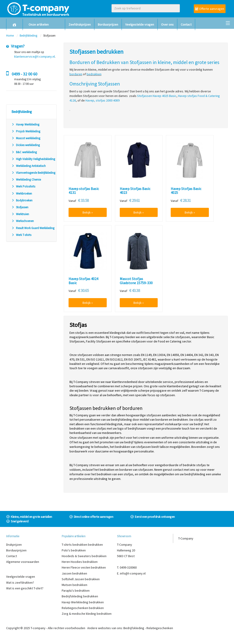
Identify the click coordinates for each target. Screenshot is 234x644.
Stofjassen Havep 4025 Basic (157, 96)
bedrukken (94, 74)
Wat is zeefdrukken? (20, 583)
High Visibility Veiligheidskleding (33, 159)
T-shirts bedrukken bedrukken (82, 545)
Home (10, 36)
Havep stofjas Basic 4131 (84, 191)
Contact (186, 24)
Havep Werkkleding (25, 124)
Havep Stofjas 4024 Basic (83, 281)
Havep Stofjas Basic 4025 (186, 191)
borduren (76, 74)
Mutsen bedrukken (74, 585)
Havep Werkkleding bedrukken (83, 602)
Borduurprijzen (108, 24)
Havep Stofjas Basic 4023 (135, 191)
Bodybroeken (22, 200)
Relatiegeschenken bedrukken (83, 608)
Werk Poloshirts (23, 186)
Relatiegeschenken (160, 628)
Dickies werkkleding (26, 145)
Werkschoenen (23, 221)
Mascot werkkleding (26, 138)
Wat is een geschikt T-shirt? (25, 588)
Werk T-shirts (21, 235)
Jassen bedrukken (74, 573)
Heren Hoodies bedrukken (80, 562)
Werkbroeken (22, 194)
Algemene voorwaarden (23, 562)
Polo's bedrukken (74, 550)
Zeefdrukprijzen (80, 24)
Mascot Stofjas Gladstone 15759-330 (136, 281)
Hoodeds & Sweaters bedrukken (84, 556)
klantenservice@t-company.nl (35, 56)
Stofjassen (20, 207)
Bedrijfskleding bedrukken (80, 596)
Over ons (167, 24)
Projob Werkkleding (26, 131)
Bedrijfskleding (28, 36)
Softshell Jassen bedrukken (81, 579)
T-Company (186, 538)
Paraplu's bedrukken (76, 591)
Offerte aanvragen (210, 9)
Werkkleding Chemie (26, 180)
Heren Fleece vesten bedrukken (84, 567)
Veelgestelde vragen (140, 24)
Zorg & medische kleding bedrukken (87, 614)
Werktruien (20, 214)
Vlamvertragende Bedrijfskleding (33, 173)
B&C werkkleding (24, 152)
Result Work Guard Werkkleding (33, 228)
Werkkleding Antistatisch (29, 166)
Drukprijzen (14, 545)
